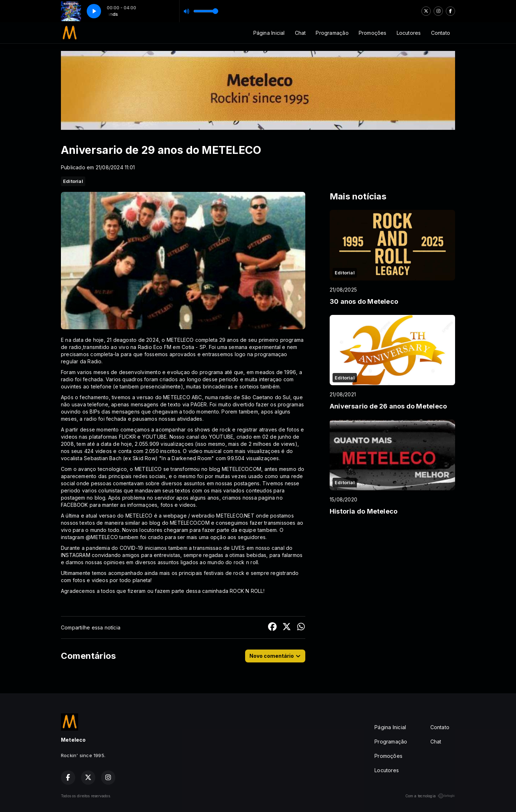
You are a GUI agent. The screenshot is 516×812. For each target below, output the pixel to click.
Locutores (409, 33)
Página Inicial (269, 33)
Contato (441, 33)
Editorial (73, 181)
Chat (300, 33)
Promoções (373, 33)
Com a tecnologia (430, 796)
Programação (332, 33)
